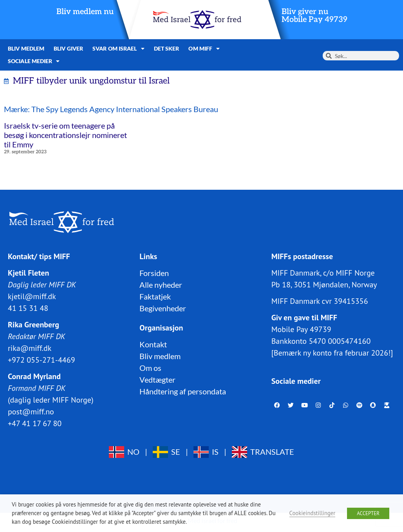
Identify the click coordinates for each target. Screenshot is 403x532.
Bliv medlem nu (85, 12)
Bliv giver (68, 48)
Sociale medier (34, 61)
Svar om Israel (118, 49)
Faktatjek (155, 296)
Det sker (167, 48)
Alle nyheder (161, 285)
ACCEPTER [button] (368, 513)
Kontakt (153, 344)
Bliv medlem (26, 48)
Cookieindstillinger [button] (313, 513)
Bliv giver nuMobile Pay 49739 (314, 16)
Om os (150, 368)
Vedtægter (157, 379)
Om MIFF (204, 49)
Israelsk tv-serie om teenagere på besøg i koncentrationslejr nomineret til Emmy (65, 135)
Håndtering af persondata (183, 391)
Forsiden (154, 273)
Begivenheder (163, 308)
